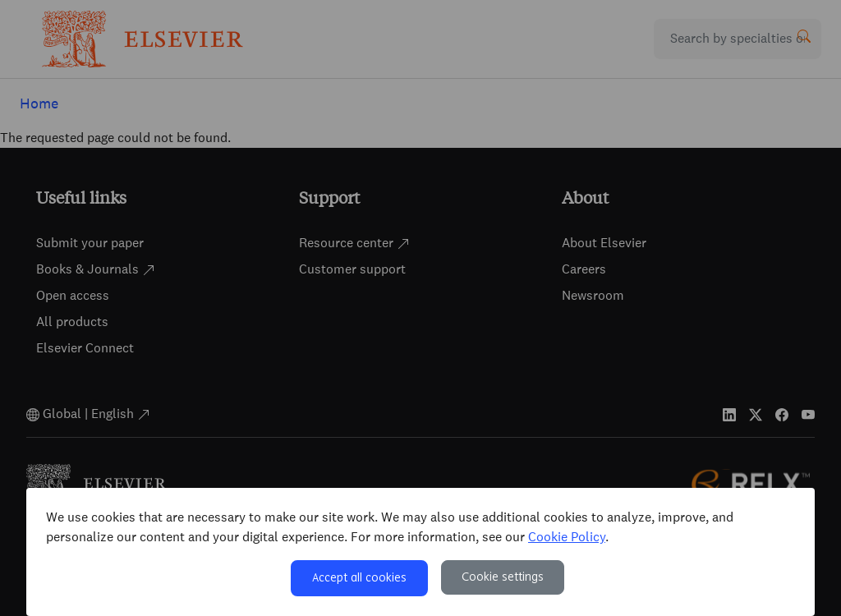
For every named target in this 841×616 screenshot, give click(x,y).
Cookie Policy (567, 537)
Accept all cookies (359, 578)
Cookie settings (503, 577)
